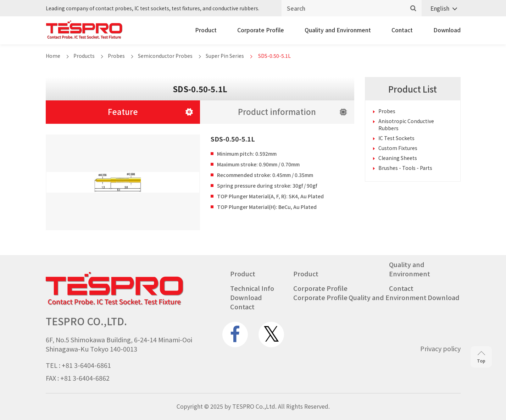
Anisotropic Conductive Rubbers (406, 125)
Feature (123, 111)
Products (84, 56)
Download (447, 30)
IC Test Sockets (396, 138)
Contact (402, 30)
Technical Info (252, 288)
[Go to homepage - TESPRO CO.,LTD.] (115, 303)
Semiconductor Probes (165, 56)
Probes (116, 56)
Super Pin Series (225, 56)
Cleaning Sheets (398, 158)
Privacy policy (440, 348)
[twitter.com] (271, 335)
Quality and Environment (338, 30)
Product (206, 30)
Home (53, 56)
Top (481, 357)
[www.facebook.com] (235, 335)
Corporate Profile (261, 30)
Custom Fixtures (398, 148)
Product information (277, 111)
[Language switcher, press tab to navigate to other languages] (441, 8)
